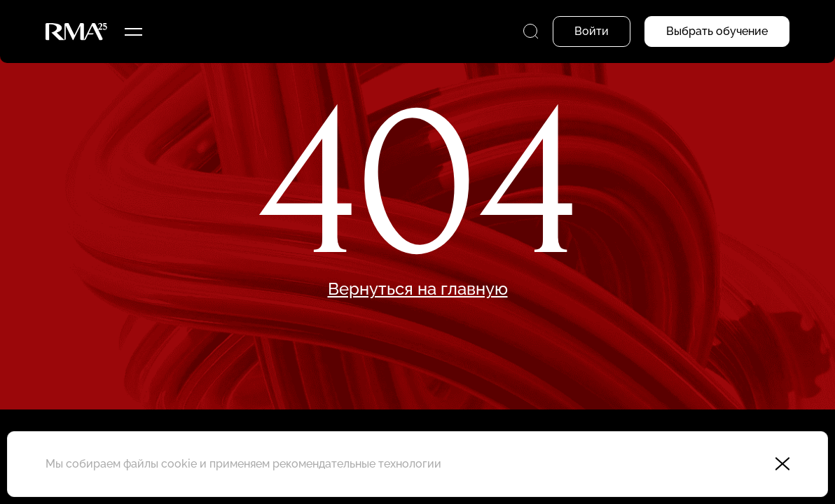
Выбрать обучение (717, 31)
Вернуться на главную (418, 289)
